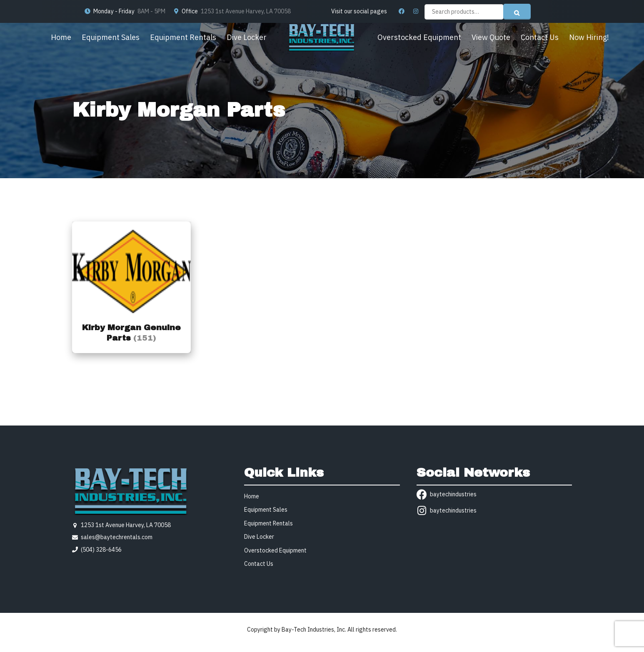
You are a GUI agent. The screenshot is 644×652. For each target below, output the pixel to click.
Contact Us (540, 37)
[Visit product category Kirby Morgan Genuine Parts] (131, 287)
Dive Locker (247, 37)
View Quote (491, 37)
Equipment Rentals (183, 37)
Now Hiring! (589, 37)
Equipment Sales (111, 37)
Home (61, 37)
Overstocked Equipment (419, 37)
